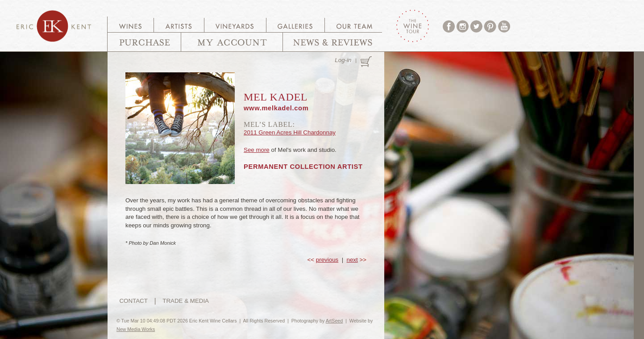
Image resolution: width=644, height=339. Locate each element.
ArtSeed (334, 321)
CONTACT (133, 301)
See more (257, 150)
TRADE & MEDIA (186, 301)
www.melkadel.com (276, 108)
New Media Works (136, 329)
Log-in (343, 60)
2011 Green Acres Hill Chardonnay (290, 132)
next (352, 260)
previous (327, 260)
